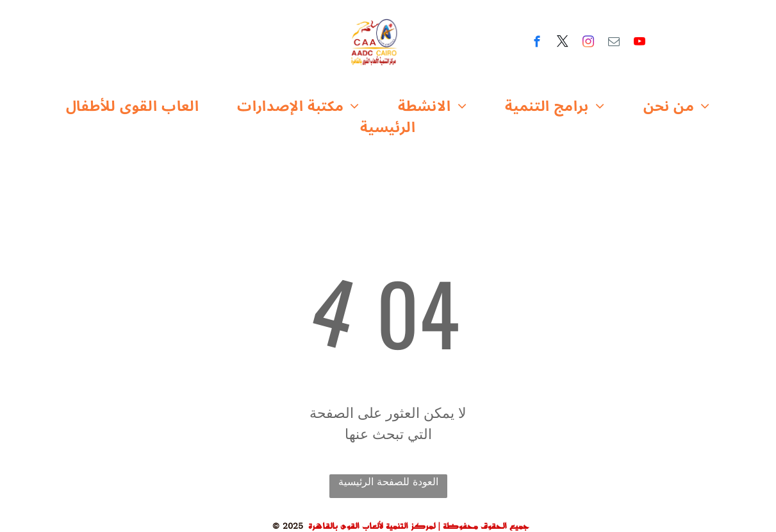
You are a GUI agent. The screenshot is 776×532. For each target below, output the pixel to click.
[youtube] (639, 44)
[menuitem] (133, 107)
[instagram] (588, 44)
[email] (614, 44)
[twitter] (562, 44)
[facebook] (537, 44)
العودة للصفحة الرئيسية (388, 482)
